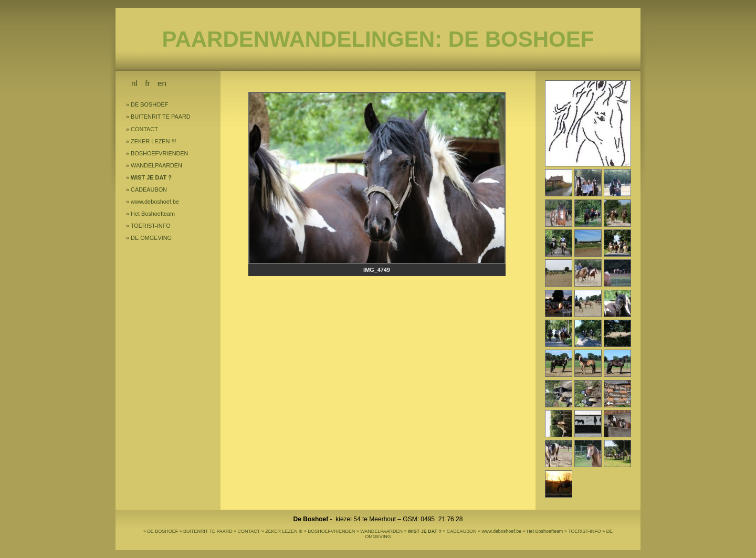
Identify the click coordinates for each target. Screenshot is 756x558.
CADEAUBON (149, 189)
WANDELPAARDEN (156, 165)
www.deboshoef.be (155, 202)
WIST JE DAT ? (151, 177)
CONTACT (144, 129)
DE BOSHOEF (149, 104)
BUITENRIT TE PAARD (161, 117)
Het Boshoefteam (153, 214)
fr (147, 83)
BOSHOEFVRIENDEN (159, 153)
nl (134, 83)
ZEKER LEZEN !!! (153, 141)
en (162, 83)
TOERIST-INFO (151, 226)
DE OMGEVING (151, 238)
